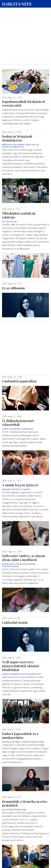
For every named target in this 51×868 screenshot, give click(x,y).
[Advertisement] (26, 26)
